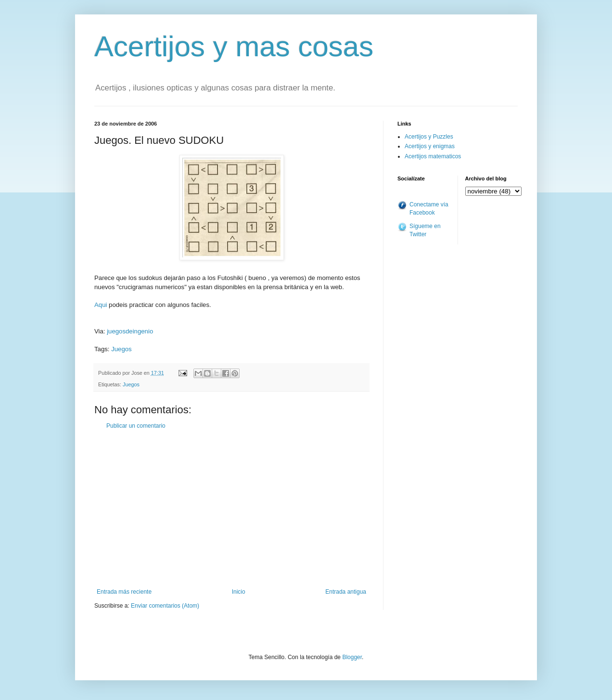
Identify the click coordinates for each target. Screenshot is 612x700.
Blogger (352, 657)
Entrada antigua (346, 592)
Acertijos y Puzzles (429, 137)
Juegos (121, 349)
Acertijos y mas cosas (234, 46)
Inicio (239, 592)
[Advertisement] (231, 509)
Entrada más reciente (124, 592)
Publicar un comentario (136, 426)
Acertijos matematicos (433, 156)
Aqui (101, 305)
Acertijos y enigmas (430, 146)
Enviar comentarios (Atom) (165, 606)
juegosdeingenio (130, 331)
